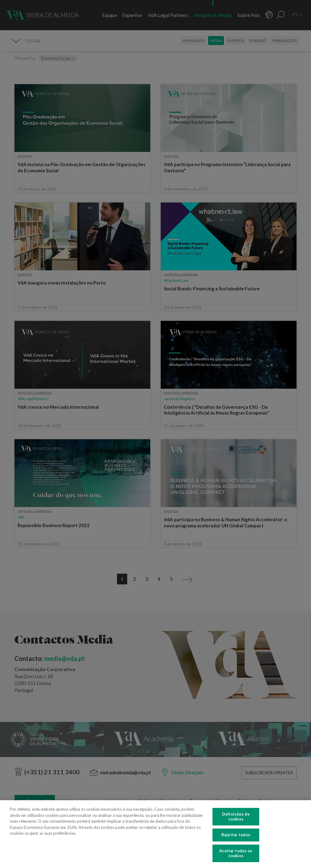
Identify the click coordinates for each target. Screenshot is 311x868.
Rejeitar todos (236, 843)
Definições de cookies (236, 825)
